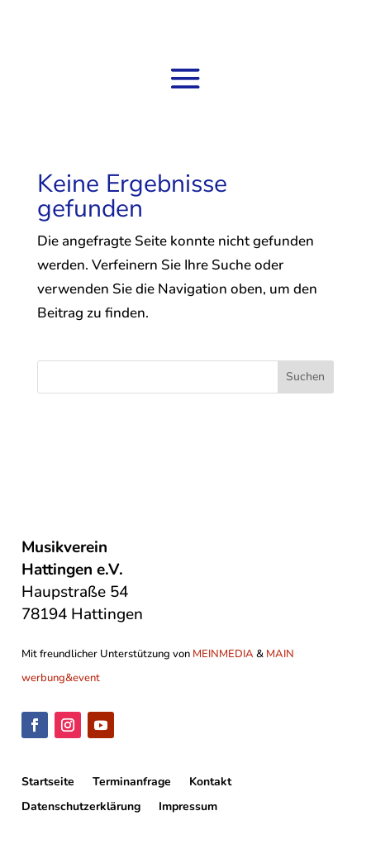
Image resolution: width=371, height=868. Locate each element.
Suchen (305, 377)
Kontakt (210, 783)
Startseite (48, 783)
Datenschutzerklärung (81, 808)
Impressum (188, 808)
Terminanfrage (132, 783)
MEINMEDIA (223, 654)
